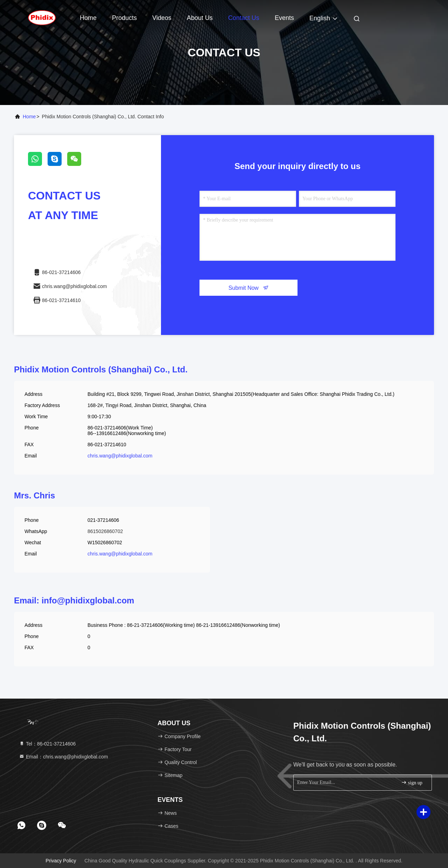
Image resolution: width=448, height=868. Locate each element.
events (284, 18)
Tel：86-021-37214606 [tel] (47, 744)
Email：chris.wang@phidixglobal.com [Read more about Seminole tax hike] (63, 757)
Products (124, 18)
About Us (200, 18)
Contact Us (244, 18)
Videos (162, 18)
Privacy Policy (61, 861)
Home (88, 18)
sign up (412, 782)
